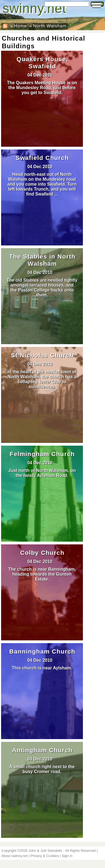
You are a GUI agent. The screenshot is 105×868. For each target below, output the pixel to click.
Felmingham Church (42, 454)
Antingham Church (42, 750)
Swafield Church (42, 158)
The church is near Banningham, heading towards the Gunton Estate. (42, 574)
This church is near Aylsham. (42, 668)
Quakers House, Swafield (42, 63)
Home (20, 26)
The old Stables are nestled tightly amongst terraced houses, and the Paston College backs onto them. (42, 288)
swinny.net (34, 8)
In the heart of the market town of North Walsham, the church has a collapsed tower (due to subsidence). (42, 379)
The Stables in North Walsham (42, 260)
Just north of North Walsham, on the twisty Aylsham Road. (42, 473)
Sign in (67, 856)
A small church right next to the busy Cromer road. (42, 769)
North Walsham (50, 26)
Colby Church (42, 553)
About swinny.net (15, 856)
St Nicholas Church (42, 355)
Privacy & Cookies (45, 856)
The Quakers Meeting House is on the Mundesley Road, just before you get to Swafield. (42, 88)
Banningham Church (42, 651)
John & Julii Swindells (45, 851)
